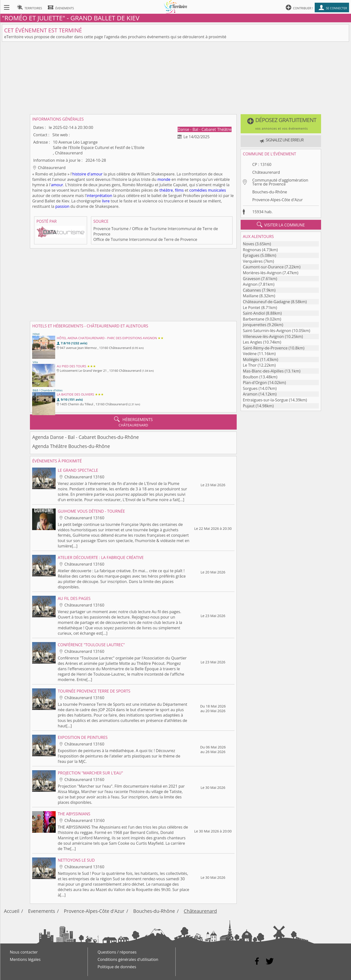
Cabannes (252, 290)
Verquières (253, 261)
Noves (248, 244)
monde (164, 179)
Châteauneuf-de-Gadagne (266, 302)
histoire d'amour (88, 174)
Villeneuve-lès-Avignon (263, 336)
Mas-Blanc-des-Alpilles (263, 371)
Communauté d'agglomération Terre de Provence (280, 182)
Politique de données (117, 967)
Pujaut (249, 406)
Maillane (251, 296)
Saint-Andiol (254, 313)
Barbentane (254, 319)
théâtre (166, 190)
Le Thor (250, 365)
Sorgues (250, 388)
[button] (281, 124)
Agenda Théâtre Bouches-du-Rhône (71, 446)
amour (57, 185)
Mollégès (251, 360)
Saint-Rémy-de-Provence (265, 348)
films (179, 190)
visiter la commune (281, 225)
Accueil (12, 911)
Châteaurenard (266, 172)
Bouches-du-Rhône (270, 192)
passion (62, 206)
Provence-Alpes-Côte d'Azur (277, 200)
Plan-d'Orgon (255, 383)
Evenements (42, 911)
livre (106, 201)
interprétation (99, 196)
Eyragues (251, 255)
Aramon (250, 394)
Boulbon (251, 377)
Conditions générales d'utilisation (128, 959)
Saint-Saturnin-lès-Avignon (267, 331)
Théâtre (224, 129)
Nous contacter (24, 952)
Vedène (250, 354)
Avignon (250, 284)
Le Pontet (252, 308)
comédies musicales (208, 190)
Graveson (252, 279)
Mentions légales (25, 959)
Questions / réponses (117, 952)
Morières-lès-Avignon (262, 273)
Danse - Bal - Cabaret (197, 129)
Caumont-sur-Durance (263, 267)
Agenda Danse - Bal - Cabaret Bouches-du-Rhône (85, 437)
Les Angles (252, 342)
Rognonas (252, 250)
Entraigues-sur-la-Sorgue (265, 400)
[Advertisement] (176, 78)
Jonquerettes (255, 325)
